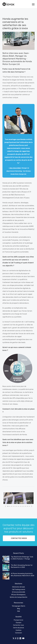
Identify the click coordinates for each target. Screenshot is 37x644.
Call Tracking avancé (19, 590)
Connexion (19, 633)
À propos (19, 623)
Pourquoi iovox (18, 620)
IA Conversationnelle (19, 592)
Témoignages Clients (18, 606)
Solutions (18, 584)
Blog (19, 609)
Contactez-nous (19, 538)
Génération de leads (18, 587)
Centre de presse (19, 628)
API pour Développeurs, (18, 595)
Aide (19, 611)
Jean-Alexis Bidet (15, 168)
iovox (9, 4)
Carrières (19, 630)
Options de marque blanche (19, 597)
